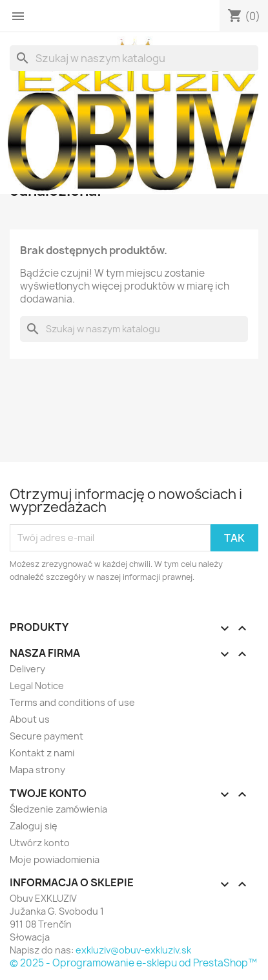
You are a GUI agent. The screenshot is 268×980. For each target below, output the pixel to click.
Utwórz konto (40, 843)
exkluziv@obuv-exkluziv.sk (133, 950)
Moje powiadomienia (55, 859)
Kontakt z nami (42, 753)
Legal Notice (37, 686)
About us (30, 719)
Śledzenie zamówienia (58, 809)
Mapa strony (37, 770)
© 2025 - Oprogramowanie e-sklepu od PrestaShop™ (133, 963)
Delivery (27, 669)
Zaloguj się (34, 826)
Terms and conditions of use (72, 702)
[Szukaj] (134, 58)
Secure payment (46, 736)
